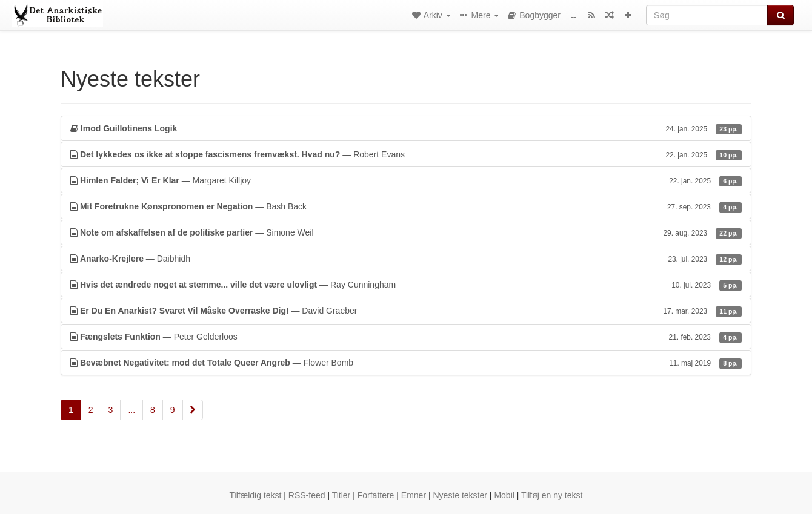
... (131, 410)
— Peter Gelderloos (406, 337)
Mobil (504, 495)
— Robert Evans (406, 154)
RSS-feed (307, 495)
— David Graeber (406, 311)
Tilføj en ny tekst (552, 495)
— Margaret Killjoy (406, 180)
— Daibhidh (406, 259)
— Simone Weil (406, 232)
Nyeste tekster (460, 495)
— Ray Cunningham (406, 285)
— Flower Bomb (406, 363)
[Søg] (707, 15)
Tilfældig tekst (256, 495)
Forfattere (376, 495)
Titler (341, 495)
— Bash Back (406, 206)
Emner (414, 495)
